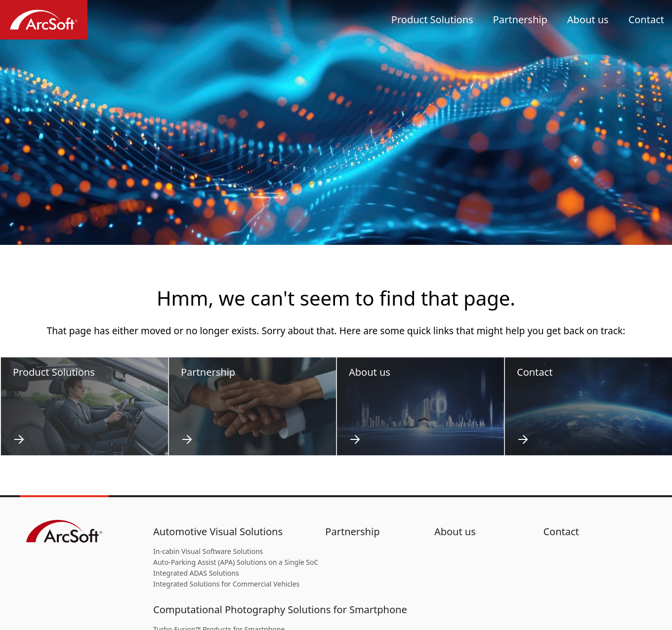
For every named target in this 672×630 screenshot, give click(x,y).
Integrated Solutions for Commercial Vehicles (226, 584)
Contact (646, 20)
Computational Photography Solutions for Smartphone (280, 610)
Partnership (520, 20)
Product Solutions (432, 20)
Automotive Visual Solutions (218, 532)
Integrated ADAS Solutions (196, 573)
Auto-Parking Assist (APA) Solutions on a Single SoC (236, 562)
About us (588, 20)
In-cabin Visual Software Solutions (208, 551)
